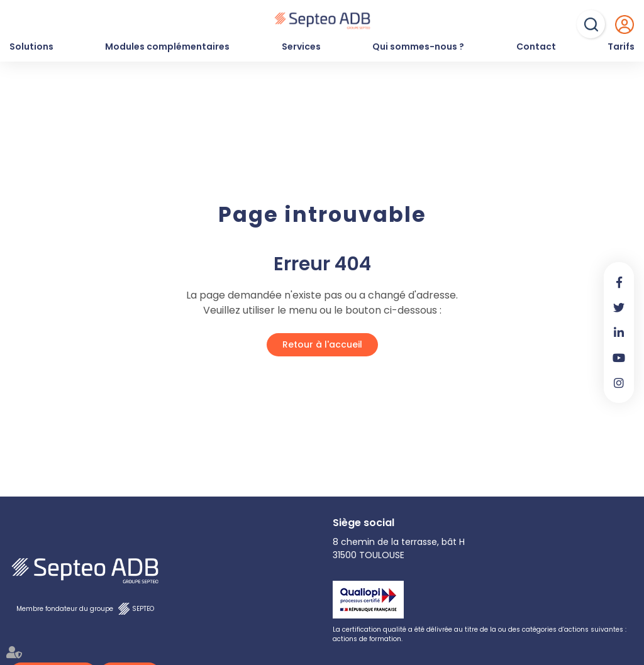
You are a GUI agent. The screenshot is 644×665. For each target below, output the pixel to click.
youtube (619, 358)
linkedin (619, 332)
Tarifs (621, 47)
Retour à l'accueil (322, 344)
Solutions (31, 47)
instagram (619, 383)
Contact (536, 47)
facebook (619, 282)
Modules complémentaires (167, 47)
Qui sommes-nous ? (418, 47)
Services (301, 47)
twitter (619, 307)
